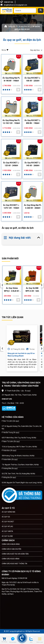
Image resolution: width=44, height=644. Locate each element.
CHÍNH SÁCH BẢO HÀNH (11, 559)
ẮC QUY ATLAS (7, 526)
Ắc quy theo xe (24, 26)
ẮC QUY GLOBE (7, 536)
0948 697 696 (9, 2)
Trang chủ (12, 26)
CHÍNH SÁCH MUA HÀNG (11, 544)
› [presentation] (42, 348)
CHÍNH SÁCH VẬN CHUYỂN (11, 549)
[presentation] (2, 285)
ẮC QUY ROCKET (8, 522)
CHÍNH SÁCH (8, 540)
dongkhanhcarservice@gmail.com (15, 5)
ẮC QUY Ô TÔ (8, 508)
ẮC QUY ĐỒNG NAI (8, 512)
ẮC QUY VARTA (7, 531)
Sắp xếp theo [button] (36, 50)
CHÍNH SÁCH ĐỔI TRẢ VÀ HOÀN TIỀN (15, 554)
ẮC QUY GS (6, 517)
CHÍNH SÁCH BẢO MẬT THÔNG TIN (14, 564)
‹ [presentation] (2, 348)
